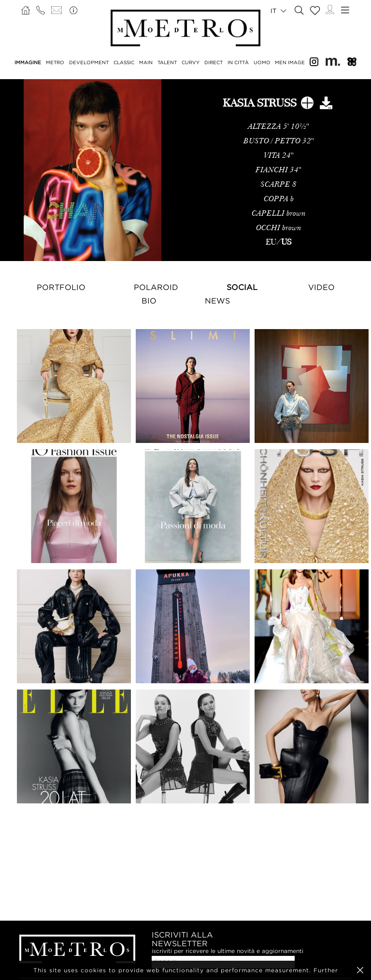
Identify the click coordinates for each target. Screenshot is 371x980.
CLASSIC (124, 62)
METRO (55, 62)
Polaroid (156, 287)
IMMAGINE (28, 62)
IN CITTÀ (238, 62)
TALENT (167, 62)
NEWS (217, 301)
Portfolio (61, 287)
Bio (149, 301)
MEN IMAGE (290, 62)
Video (321, 287)
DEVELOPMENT (89, 62)
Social (242, 287)
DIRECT (214, 62)
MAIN (146, 62)
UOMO (262, 62)
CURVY (191, 62)
